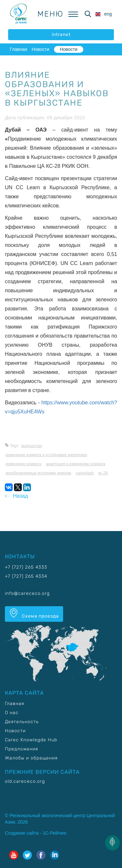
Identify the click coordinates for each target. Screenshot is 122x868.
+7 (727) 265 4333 (26, 567)
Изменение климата (23, 464)
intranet (61, 35)
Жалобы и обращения (31, 758)
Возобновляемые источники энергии (38, 473)
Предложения (21, 749)
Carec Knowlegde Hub (31, 740)
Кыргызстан (32, 446)
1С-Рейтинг (55, 833)
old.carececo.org (25, 781)
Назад (16, 496)
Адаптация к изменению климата (76, 464)
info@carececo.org (27, 593)
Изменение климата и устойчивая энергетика (46, 455)
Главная (18, 49)
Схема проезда (34, 614)
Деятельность (22, 722)
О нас (12, 713)
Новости (40, 49)
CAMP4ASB (85, 473)
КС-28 (103, 473)
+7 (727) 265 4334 (26, 576)
